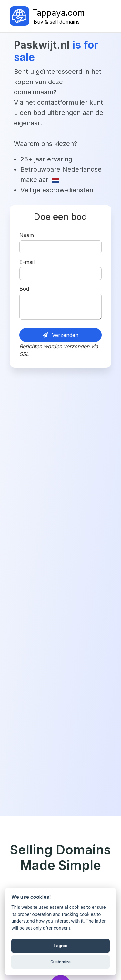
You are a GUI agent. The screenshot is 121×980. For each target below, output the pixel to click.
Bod (24, 289)
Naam (27, 235)
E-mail (27, 262)
